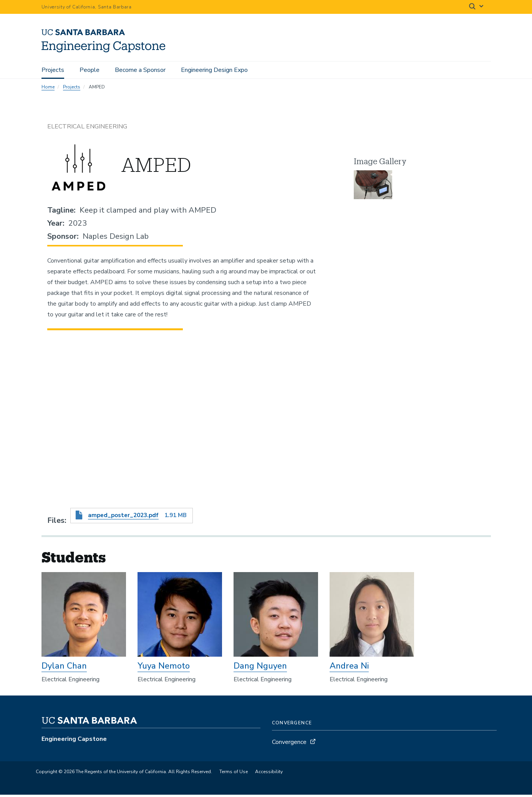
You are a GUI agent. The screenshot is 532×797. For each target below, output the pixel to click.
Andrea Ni (349, 668)
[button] (373, 187)
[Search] (477, 7)
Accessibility (269, 774)
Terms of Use (234, 774)
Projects (53, 70)
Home (48, 89)
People (89, 70)
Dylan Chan (64, 668)
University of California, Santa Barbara (87, 7)
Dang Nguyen (260, 668)
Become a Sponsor (140, 70)
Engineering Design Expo (214, 70)
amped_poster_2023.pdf (123, 518)
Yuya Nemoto (164, 668)
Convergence (289, 745)
